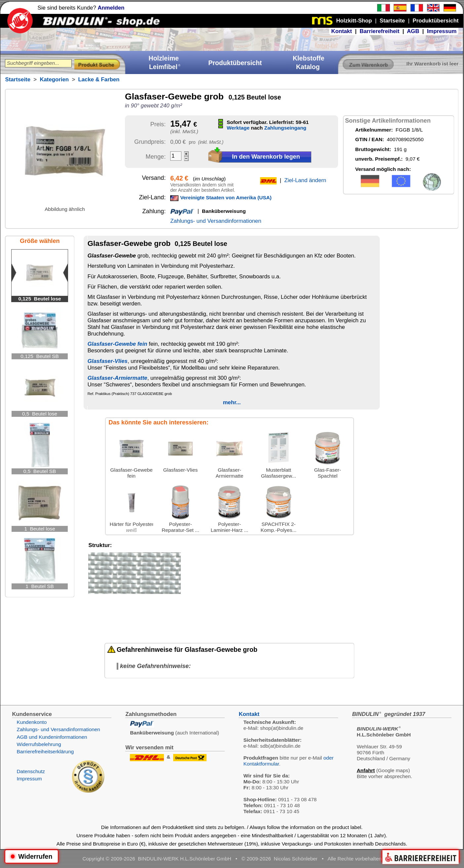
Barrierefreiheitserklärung (45, 751)
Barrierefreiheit (379, 31)
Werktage (238, 128)
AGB (413, 31)
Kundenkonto (32, 722)
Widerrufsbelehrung (39, 744)
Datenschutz (31, 771)
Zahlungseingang (285, 128)
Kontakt (341, 31)
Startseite (18, 79)
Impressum (442, 31)
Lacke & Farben (99, 79)
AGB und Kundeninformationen (52, 737)
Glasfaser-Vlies (108, 361)
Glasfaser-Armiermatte (117, 378)
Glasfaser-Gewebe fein (117, 344)
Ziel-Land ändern (305, 180)
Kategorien (54, 79)
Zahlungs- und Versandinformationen (216, 221)
